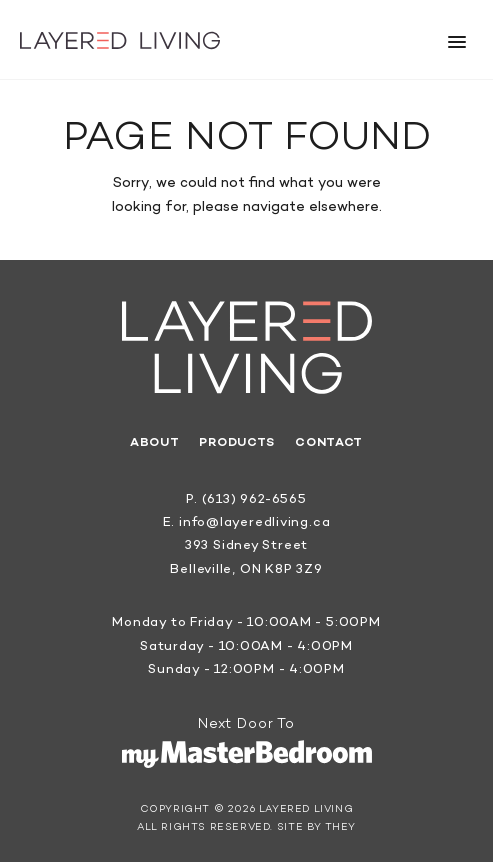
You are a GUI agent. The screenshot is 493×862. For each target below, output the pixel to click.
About (155, 443)
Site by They (316, 828)
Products (237, 443)
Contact (329, 443)
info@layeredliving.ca (254, 523)
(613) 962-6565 (254, 500)
